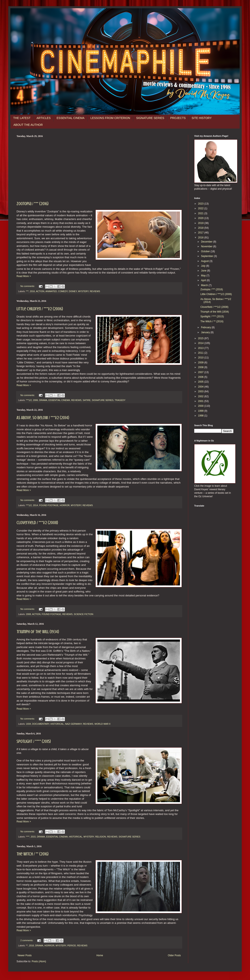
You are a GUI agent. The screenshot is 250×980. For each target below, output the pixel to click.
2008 (29, 614)
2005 (201, 382)
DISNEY (73, 291)
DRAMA (43, 400)
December (207, 242)
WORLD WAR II (102, 724)
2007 (201, 372)
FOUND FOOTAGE (49, 505)
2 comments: (27, 940)
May (204, 276)
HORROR (65, 505)
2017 (201, 233)
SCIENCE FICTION (83, 614)
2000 (201, 406)
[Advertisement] (99, 169)
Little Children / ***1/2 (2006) (40, 309)
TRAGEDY (120, 400)
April (204, 280)
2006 (35, 400)
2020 (201, 218)
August (205, 261)
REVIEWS (95, 291)
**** (28, 837)
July (204, 266)
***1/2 (29, 400)
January (206, 332)
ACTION (40, 291)
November (207, 246)
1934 (29, 724)
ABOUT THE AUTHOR (28, 125)
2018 (201, 228)
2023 (201, 204)
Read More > (24, 276)
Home (100, 955)
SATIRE (87, 400)
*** (27, 291)
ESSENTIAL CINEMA (71, 118)
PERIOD (72, 946)
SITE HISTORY (202, 118)
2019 (201, 223)
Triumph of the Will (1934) (38, 632)
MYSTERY (83, 291)
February (206, 327)
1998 (201, 416)
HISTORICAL (57, 724)
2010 (201, 358)
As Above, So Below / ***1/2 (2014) (43, 418)
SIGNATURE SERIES (150, 118)
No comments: (28, 286)
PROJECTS (178, 118)
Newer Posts (25, 955)
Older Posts (174, 955)
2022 (201, 208)
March (205, 285)
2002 (201, 396)
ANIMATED (51, 291)
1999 (201, 411)
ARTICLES (44, 118)
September (207, 256)
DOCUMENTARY (41, 724)
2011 (201, 353)
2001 (201, 401)
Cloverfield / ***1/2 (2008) (37, 523)
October (206, 251)
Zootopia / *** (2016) (33, 204)
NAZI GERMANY (73, 724)
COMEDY (63, 291)
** (27, 946)
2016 (32, 291)
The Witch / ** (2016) (33, 854)
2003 (201, 391)
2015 (33, 837)
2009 (201, 363)
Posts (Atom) (39, 961)
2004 (201, 387)
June (204, 271)
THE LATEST (22, 118)
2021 (201, 213)
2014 (35, 505)
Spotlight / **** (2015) (34, 741)
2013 (201, 348)
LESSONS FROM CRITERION (110, 118)
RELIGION (101, 837)
